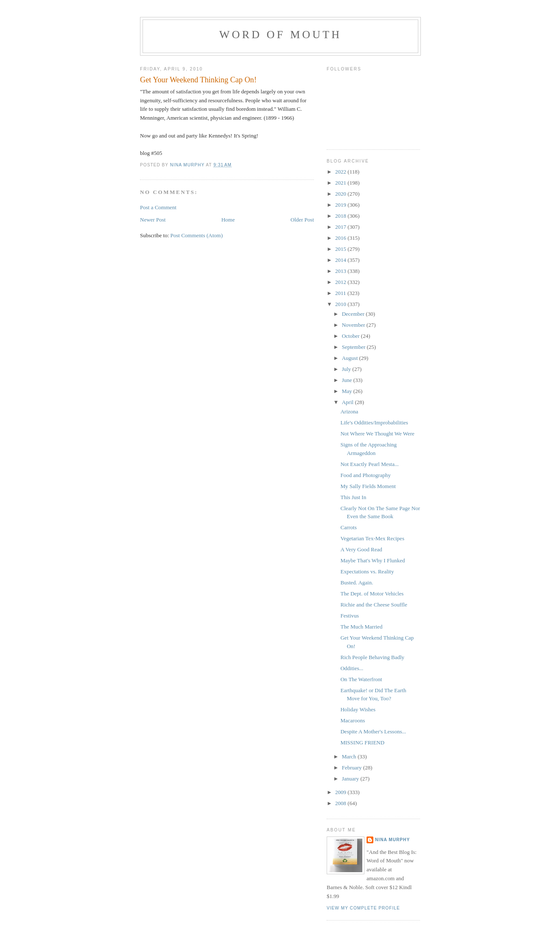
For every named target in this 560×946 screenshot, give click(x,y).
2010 (341, 304)
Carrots (348, 527)
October (351, 336)
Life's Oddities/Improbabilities (374, 422)
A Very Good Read (361, 549)
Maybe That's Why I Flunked (372, 560)
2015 (341, 249)
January (351, 779)
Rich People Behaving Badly (372, 657)
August (351, 358)
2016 (341, 238)
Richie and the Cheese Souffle (374, 605)
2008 (341, 803)
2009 (341, 792)
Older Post (302, 220)
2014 (341, 260)
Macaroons (353, 720)
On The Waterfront (361, 679)
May (348, 391)
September (354, 347)
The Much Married (361, 627)
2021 (341, 183)
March (350, 757)
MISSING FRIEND (362, 742)
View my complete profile (363, 908)
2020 (341, 194)
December (354, 314)
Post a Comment (158, 207)
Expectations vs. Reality (367, 571)
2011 (341, 293)
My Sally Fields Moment (368, 486)
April (349, 402)
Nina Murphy (392, 840)
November (354, 325)
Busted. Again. (357, 582)
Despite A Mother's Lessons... (373, 731)
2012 (341, 282)
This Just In (353, 497)
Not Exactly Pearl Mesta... (369, 464)
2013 (341, 271)
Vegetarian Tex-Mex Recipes (372, 538)
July (347, 369)
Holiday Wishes (358, 709)
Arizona (349, 411)
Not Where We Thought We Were (377, 434)
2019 (341, 205)
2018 (341, 216)
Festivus (349, 616)
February (353, 768)
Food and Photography (365, 475)
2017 (341, 227)
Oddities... (352, 668)
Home (228, 220)
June (348, 380)
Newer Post (153, 220)
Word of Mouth (281, 35)
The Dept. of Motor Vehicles (372, 594)
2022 (341, 172)
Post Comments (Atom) (197, 235)
